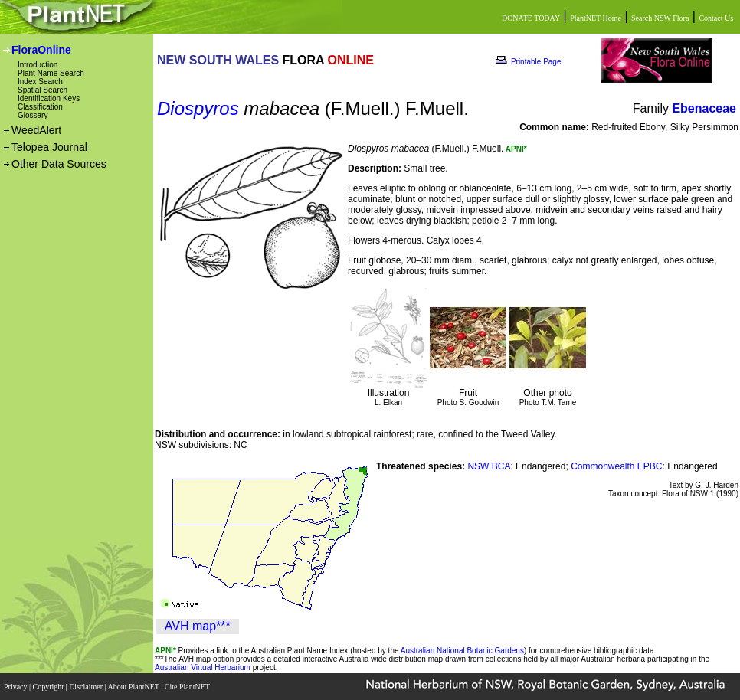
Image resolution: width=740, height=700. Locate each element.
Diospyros (198, 108)
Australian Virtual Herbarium (203, 667)
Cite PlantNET (188, 687)
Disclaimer (87, 687)
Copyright (49, 687)
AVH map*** (198, 626)
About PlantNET (134, 687)
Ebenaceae (704, 108)
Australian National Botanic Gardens (462, 651)
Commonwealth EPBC (616, 466)
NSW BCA (489, 466)
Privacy (16, 687)
